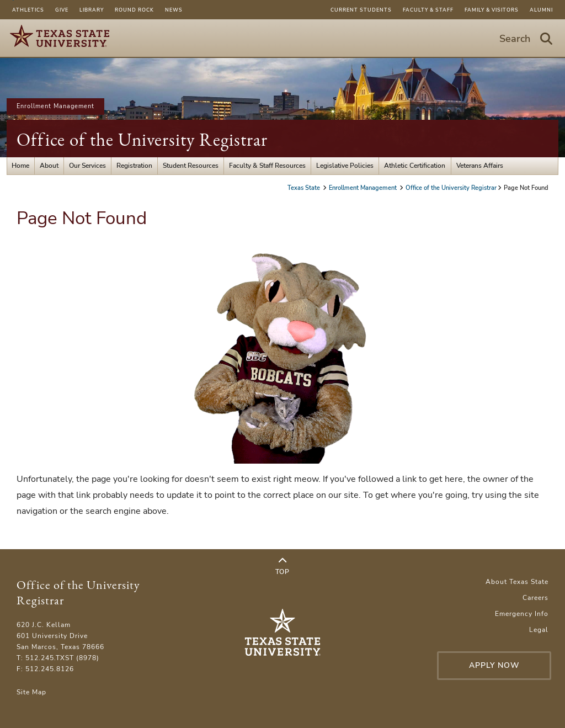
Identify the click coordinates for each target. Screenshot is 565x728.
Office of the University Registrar (142, 139)
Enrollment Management (55, 106)
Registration (134, 166)
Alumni (541, 10)
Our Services (87, 166)
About (49, 166)
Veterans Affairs (480, 166)
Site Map (31, 692)
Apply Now (494, 665)
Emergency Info (522, 614)
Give (62, 10)
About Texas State (517, 582)
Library (92, 10)
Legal (539, 630)
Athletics (28, 10)
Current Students (361, 10)
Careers (535, 598)
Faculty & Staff (428, 10)
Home (20, 166)
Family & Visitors (492, 10)
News (174, 10)
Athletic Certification (415, 166)
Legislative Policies (345, 166)
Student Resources (191, 166)
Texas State (305, 188)
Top (282, 566)
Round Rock (134, 10)
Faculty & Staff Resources (267, 166)
